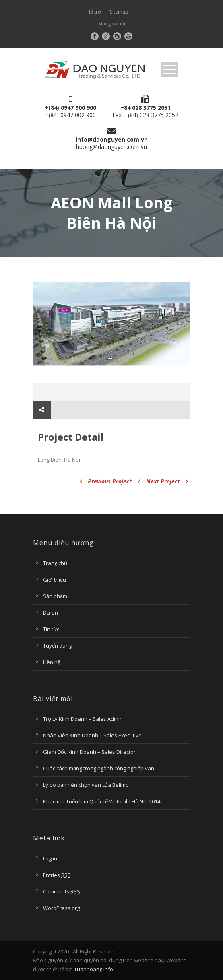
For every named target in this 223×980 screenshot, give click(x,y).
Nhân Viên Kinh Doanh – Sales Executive (92, 735)
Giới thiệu (55, 580)
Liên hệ (52, 662)
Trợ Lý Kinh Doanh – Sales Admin (83, 719)
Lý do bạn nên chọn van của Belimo (86, 785)
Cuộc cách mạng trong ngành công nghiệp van (99, 768)
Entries (57, 875)
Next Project (167, 481)
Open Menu (169, 69)
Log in (50, 858)
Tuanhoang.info (94, 969)
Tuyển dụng (57, 646)
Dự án (51, 613)
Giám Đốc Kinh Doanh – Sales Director (89, 752)
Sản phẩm (55, 596)
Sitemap (119, 12)
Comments (62, 892)
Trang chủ (55, 563)
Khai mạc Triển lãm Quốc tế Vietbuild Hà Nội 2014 (102, 801)
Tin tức (51, 629)
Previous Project (106, 481)
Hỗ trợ (94, 12)
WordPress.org (61, 908)
